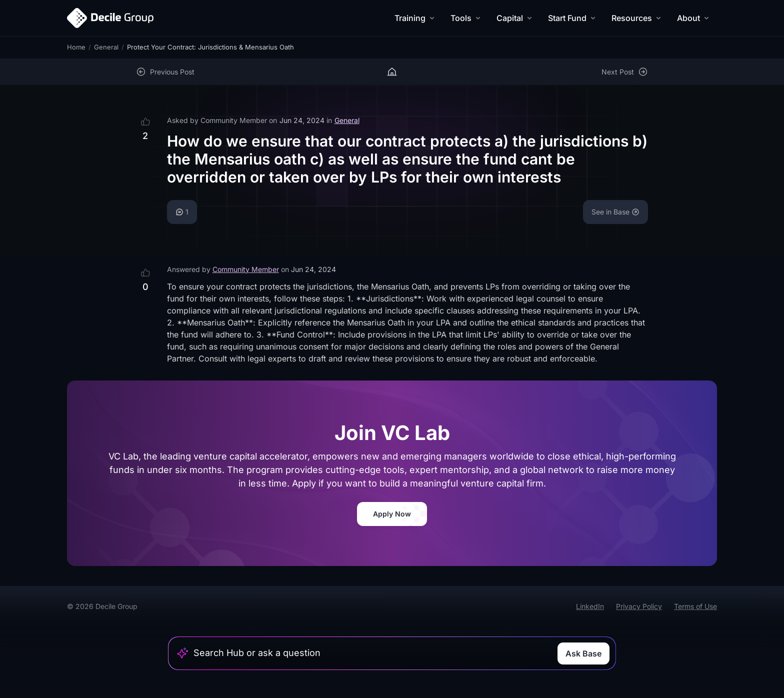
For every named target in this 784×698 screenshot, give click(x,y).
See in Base (615, 212)
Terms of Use (695, 606)
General (106, 47)
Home (76, 47)
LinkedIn (590, 606)
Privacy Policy (639, 606)
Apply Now (392, 514)
